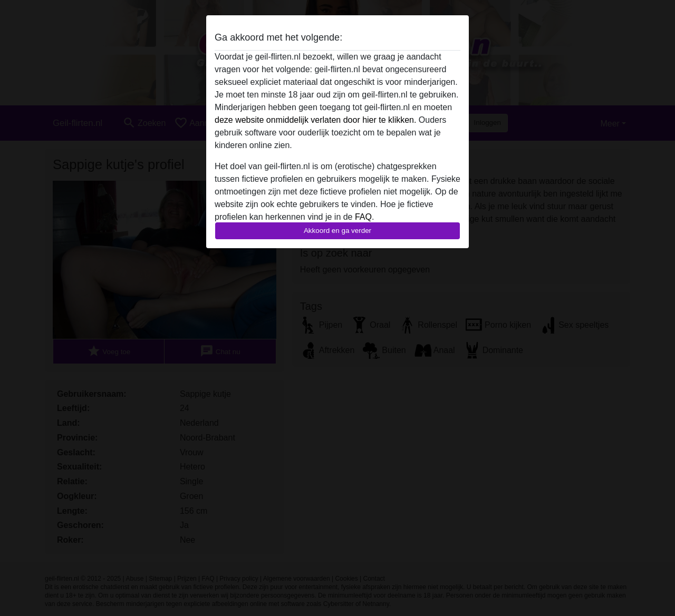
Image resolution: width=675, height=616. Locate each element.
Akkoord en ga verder (337, 231)
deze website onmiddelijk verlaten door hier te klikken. (315, 120)
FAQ (363, 217)
